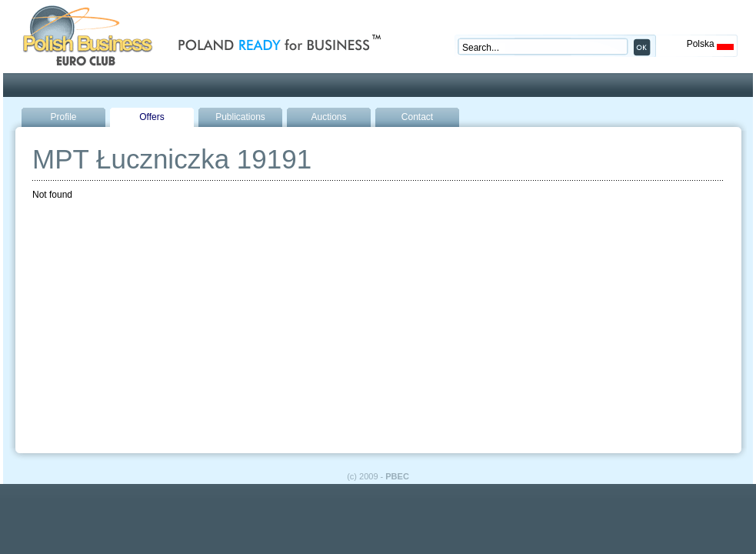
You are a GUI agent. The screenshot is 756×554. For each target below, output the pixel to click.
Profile (63, 117)
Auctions (328, 117)
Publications (240, 117)
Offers (152, 117)
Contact (417, 117)
